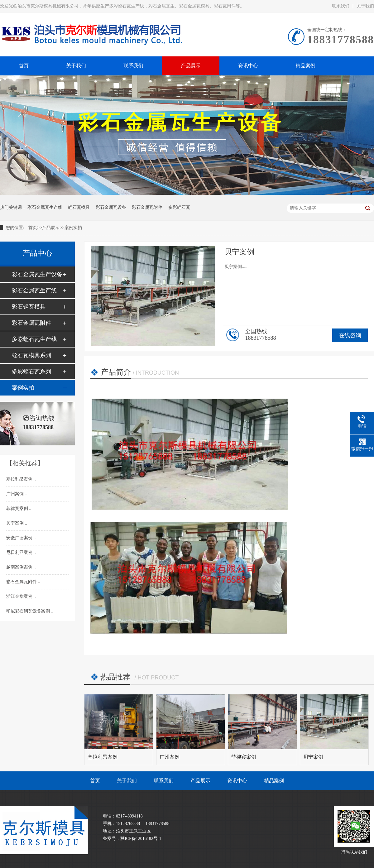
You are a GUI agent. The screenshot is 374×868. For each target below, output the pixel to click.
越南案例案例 (20, 567)
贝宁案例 (16, 523)
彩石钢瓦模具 (29, 307)
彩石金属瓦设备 (111, 207)
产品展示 (51, 228)
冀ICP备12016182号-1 (141, 839)
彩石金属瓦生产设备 (37, 274)
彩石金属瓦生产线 (45, 207)
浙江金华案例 (20, 596)
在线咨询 (350, 335)
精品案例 (274, 781)
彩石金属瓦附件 (147, 207)
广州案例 (16, 494)
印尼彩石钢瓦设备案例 (29, 611)
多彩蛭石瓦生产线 (34, 339)
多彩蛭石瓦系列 (31, 372)
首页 (33, 228)
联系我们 (341, 6)
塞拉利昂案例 (20, 479)
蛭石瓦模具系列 (31, 355)
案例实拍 (73, 228)
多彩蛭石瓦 (179, 207)
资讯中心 (237, 781)
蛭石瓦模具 (79, 207)
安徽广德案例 (20, 538)
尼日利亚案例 (20, 552)
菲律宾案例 (18, 508)
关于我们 (127, 781)
